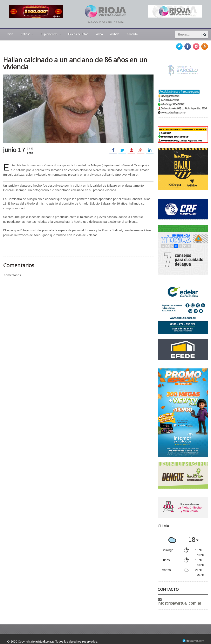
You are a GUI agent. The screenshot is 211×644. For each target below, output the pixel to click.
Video (99, 34)
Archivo (115, 34)
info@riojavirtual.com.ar (186, 599)
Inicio (10, 34)
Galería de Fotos (78, 34)
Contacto (132, 34)
